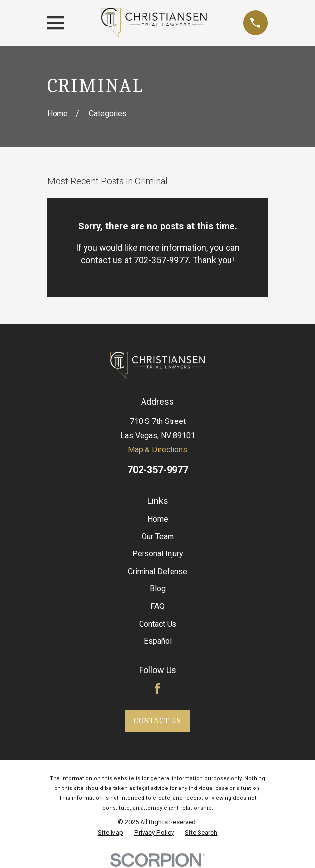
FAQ (157, 606)
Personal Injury (158, 554)
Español (158, 641)
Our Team (158, 537)
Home (158, 519)
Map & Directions (157, 450)
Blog (158, 589)
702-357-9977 (158, 470)
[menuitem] (111, 833)
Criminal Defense (157, 571)
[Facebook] (157, 688)
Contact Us (158, 624)
